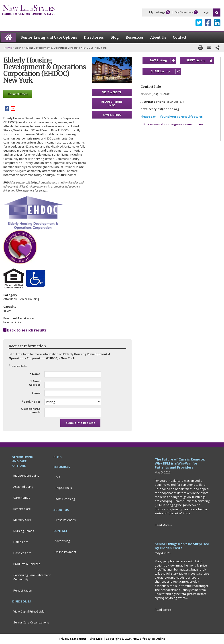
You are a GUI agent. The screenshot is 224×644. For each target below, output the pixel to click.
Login (206, 12)
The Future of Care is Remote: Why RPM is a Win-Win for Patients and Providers (180, 463)
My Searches (184, 12)
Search (217, 13)
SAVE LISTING (112, 115)
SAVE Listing (163, 60)
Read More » (163, 525)
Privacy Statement (73, 639)
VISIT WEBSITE (112, 92)
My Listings (157, 12)
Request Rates (18, 94)
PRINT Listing (200, 60)
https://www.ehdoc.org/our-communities (172, 124)
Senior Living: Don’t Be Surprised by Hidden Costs (182, 546)
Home (8, 48)
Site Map (96, 639)
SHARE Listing (162, 71)
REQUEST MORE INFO (112, 103)
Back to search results (25, 330)
